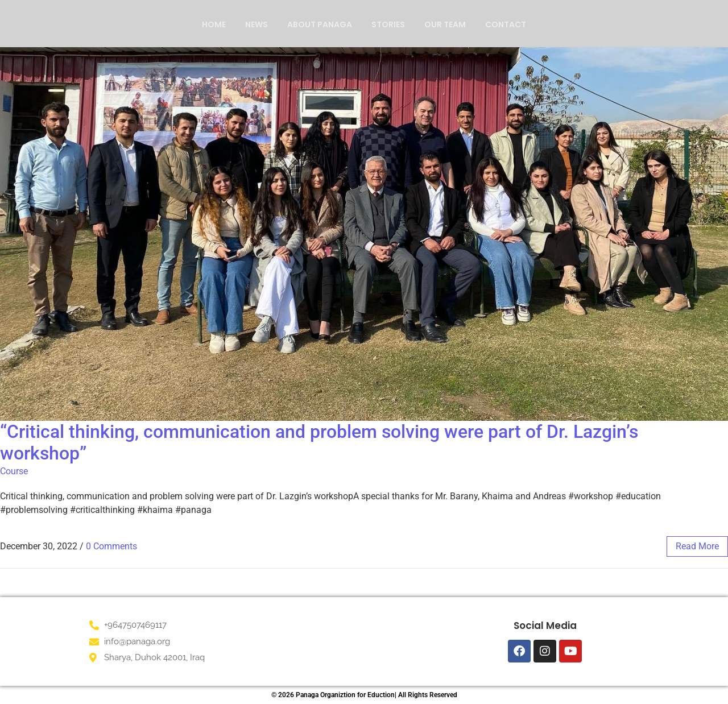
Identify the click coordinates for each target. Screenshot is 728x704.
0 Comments (111, 546)
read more (697, 546)
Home (214, 24)
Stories (388, 24)
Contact (506, 24)
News (257, 24)
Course (14, 471)
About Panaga (320, 24)
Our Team (445, 24)
